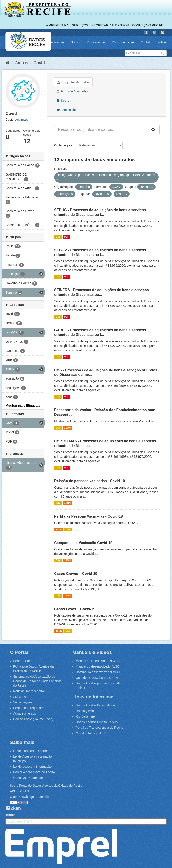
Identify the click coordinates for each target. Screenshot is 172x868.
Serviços (80, 25)
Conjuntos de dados (73, 82)
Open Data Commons (28, 778)
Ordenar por (63, 145)
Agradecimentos (25, 713)
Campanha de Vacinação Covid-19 (83, 543)
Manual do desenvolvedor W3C (98, 666)
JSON (67, 428)
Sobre (162, 42)
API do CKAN (19, 791)
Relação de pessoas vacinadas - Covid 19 (90, 481)
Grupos (76, 42)
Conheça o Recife (148, 25)
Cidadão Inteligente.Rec (92, 733)
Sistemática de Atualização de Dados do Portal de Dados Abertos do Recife (37, 681)
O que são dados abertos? (32, 751)
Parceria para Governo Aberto (34, 772)
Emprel (61, 846)
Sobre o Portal (23, 661)
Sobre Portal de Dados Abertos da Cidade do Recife (46, 786)
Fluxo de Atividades (72, 91)
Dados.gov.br (85, 711)
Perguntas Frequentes (29, 708)
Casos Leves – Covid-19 (75, 609)
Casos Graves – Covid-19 (76, 574)
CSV (58, 237)
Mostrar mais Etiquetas (23, 406)
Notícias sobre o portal (29, 691)
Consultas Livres (123, 42)
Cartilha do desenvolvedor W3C (98, 672)
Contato (146, 42)
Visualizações (96, 42)
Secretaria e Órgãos (110, 25)
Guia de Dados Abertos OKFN (97, 678)
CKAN (13, 808)
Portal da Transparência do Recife (99, 728)
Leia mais (21, 120)
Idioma (10, 815)
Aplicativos (21, 697)
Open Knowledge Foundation (30, 797)
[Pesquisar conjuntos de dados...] (101, 130)
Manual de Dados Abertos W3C (98, 661)
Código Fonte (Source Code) (33, 719)
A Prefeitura (57, 25)
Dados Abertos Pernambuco (95, 705)
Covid (39, 63)
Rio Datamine (85, 716)
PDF (66, 237)
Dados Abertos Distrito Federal (97, 722)
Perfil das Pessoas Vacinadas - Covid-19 (88, 516)
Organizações (55, 42)
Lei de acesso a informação (32, 767)
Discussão (66, 110)
